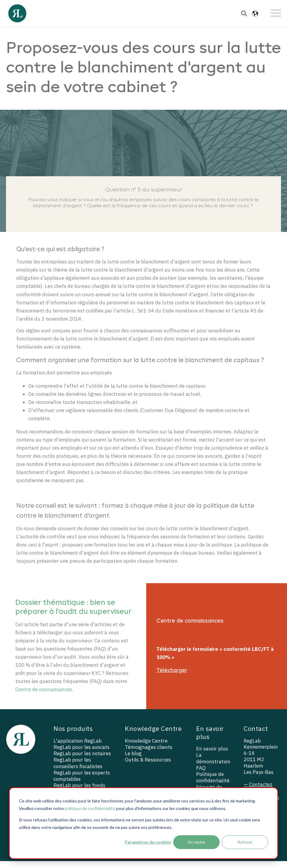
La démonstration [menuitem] (213, 765)
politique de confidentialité (90, 808)
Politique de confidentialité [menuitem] (213, 784)
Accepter (197, 842)
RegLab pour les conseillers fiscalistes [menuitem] (78, 770)
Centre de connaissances (44, 697)
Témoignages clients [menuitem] (149, 754)
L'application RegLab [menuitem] (78, 748)
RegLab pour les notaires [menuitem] (82, 760)
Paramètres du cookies (148, 842)
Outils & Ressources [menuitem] (148, 767)
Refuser (245, 842)
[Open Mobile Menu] (276, 14)
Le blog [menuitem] (133, 760)
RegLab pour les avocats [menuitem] (82, 754)
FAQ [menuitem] (201, 775)
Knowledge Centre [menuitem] (146, 748)
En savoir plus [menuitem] (212, 756)
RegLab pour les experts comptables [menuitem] (82, 783)
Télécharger (172, 677)
